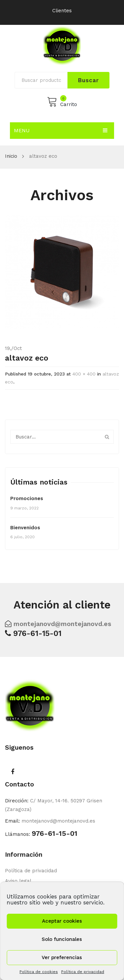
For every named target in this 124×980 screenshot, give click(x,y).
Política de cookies (39, 972)
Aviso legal (18, 881)
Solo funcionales (62, 939)
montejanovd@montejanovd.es (62, 624)
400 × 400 (84, 374)
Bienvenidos (25, 528)
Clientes (62, 11)
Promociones (27, 498)
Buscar (88, 80)
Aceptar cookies (62, 921)
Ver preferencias (62, 957)
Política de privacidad (83, 972)
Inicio (11, 156)
